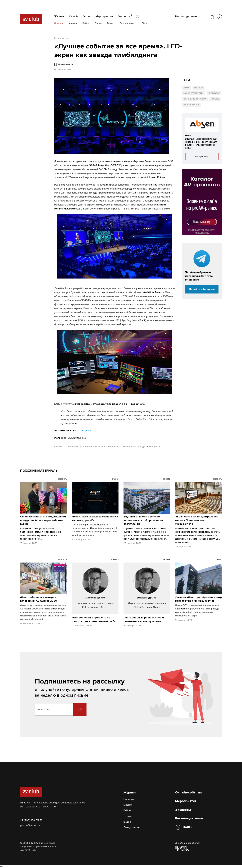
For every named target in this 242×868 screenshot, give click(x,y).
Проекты (215, 99)
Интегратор (214, 93)
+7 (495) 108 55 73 (31, 820)
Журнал (59, 16)
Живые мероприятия (193, 93)
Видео (111, 23)
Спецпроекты (127, 23)
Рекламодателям (186, 16)
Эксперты (124, 16)
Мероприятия (104, 16)
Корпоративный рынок (195, 99)
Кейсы (86, 23)
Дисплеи (198, 88)
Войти (188, 827)
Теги (143, 23)
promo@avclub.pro (31, 825)
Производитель (191, 105)
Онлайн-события (80, 16)
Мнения (73, 23)
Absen (186, 88)
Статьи (98, 23)
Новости (59, 23)
